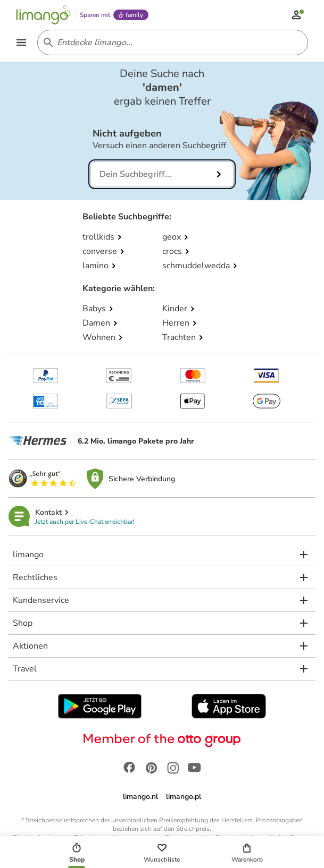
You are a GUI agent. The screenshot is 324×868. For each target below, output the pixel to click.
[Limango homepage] (43, 15)
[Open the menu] (21, 42)
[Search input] (171, 42)
